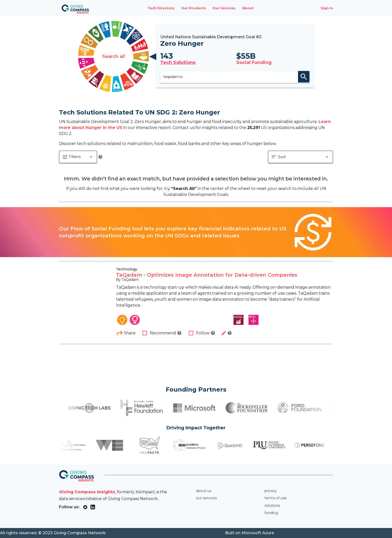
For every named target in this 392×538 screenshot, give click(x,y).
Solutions (272, 506)
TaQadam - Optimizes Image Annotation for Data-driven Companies (207, 275)
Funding (271, 513)
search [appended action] (304, 77)
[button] (78, 157)
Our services (206, 498)
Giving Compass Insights (87, 492)
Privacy (271, 491)
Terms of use (276, 498)
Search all (114, 56)
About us (204, 491)
